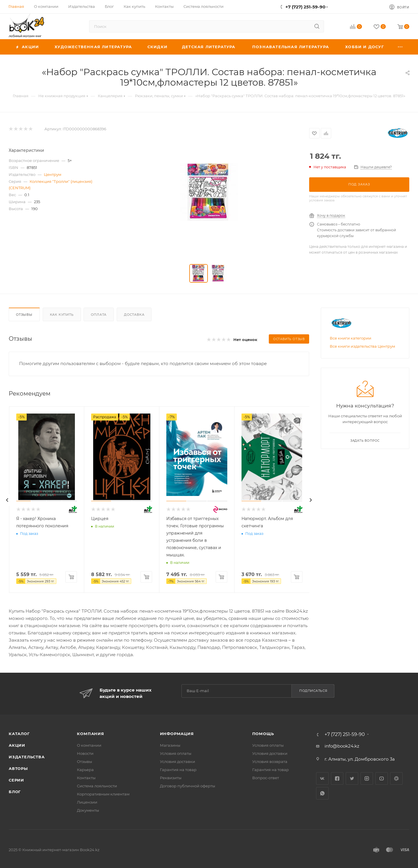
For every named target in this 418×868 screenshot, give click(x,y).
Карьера (85, 770)
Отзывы (24, 315)
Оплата (99, 315)
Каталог (19, 734)
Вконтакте (322, 778)
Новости (85, 753)
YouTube (382, 778)
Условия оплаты (176, 753)
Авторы (18, 768)
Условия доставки (178, 761)
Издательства (27, 757)
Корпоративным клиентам (103, 794)
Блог (15, 792)
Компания (90, 734)
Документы (88, 810)
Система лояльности (97, 786)
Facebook (337, 778)
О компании (89, 745)
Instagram (367, 778)
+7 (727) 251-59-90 (305, 7)
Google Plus (396, 778)
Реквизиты (171, 778)
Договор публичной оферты (188, 786)
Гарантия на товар (178, 770)
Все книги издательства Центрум (362, 346)
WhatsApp (322, 793)
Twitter (352, 778)
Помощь (263, 734)
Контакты (86, 778)
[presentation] (7, 500)
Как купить (62, 315)
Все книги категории (351, 338)
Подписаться (313, 691)
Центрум (53, 174)
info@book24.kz (342, 746)
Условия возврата (270, 761)
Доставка (134, 315)
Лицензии (87, 802)
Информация (177, 734)
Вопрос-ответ (266, 778)
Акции (17, 745)
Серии (16, 780)
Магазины (170, 745)
